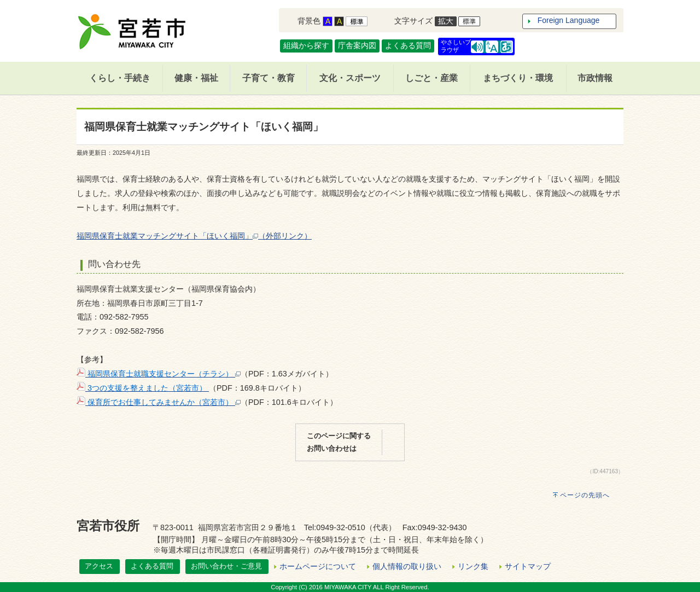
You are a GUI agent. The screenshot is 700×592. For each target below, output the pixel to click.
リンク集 (473, 566)
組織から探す (306, 45)
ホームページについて (318, 566)
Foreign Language (569, 20)
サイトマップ (528, 566)
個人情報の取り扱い (407, 566)
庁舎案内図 (357, 45)
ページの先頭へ (585, 495)
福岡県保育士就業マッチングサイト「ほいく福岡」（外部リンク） (194, 236)
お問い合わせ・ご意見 (226, 566)
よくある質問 (408, 45)
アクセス (99, 566)
